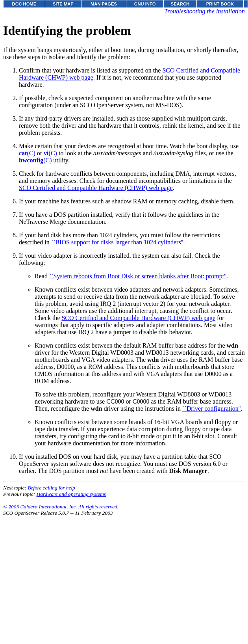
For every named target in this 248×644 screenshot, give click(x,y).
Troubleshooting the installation (205, 11)
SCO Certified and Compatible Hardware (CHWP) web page (96, 188)
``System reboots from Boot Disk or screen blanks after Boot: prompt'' (138, 276)
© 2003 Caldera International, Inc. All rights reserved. (61, 507)
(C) (27, 153)
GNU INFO (145, 4)
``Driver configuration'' (211, 409)
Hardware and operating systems (71, 494)
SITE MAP (63, 4)
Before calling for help (51, 488)
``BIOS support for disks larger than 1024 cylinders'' (117, 242)
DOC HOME (24, 4)
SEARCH (180, 4)
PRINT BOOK (220, 4)
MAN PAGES (104, 4)
